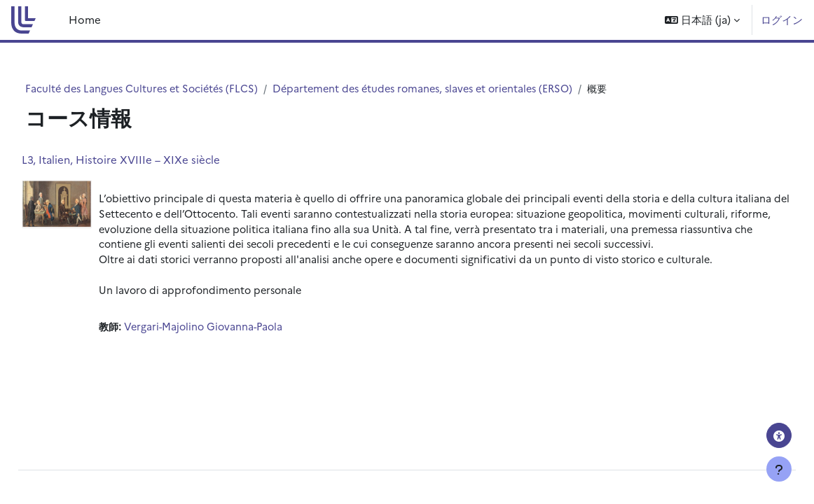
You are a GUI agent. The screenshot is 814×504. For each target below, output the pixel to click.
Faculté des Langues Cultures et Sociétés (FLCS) (170, 89)
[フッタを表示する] (779, 469)
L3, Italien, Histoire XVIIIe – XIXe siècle (152, 160)
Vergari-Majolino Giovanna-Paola (239, 362)
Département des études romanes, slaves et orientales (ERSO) (463, 89)
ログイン (782, 19)
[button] (702, 20)
